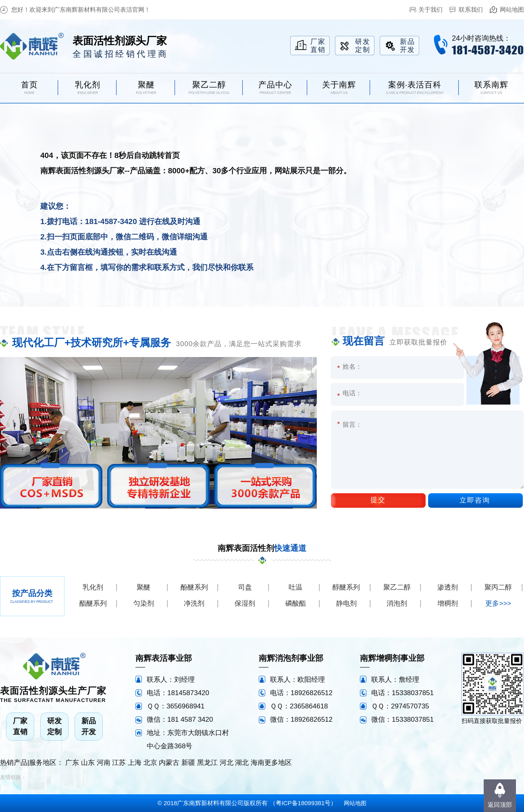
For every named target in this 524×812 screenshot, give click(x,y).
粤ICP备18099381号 (303, 803)
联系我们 (471, 9)
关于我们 (430, 9)
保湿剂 (245, 603)
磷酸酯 (296, 603)
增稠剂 (448, 603)
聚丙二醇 (498, 587)
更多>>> (498, 603)
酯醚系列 (93, 603)
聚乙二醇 (397, 587)
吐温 (295, 587)
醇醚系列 (346, 587)
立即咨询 (475, 500)
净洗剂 (194, 603)
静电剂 (346, 603)
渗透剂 (448, 587)
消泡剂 (397, 603)
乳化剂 (93, 587)
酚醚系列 (194, 587)
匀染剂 (144, 603)
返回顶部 (500, 805)
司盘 (245, 587)
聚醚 (143, 587)
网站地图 (512, 9)
